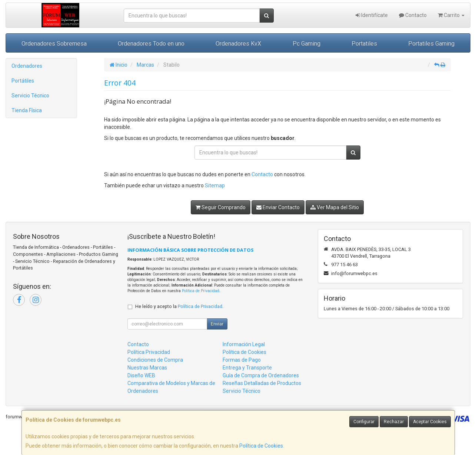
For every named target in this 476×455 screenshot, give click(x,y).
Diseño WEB (141, 375)
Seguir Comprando (221, 207)
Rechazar (394, 422)
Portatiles (364, 44)
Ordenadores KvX (238, 44)
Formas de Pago (242, 360)
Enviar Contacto (278, 207)
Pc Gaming (307, 44)
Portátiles (23, 81)
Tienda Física (27, 110)
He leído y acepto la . (179, 306)
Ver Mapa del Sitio (335, 207)
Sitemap (215, 185)
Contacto (413, 15)
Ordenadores (27, 66)
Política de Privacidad (201, 291)
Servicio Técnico (30, 96)
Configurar (364, 422)
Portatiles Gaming (431, 44)
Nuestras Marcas (147, 368)
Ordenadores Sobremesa (54, 44)
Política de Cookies (261, 446)
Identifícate (372, 15)
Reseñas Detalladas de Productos (262, 383)
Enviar (217, 324)
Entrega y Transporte (247, 368)
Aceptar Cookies (430, 422)
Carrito (451, 15)
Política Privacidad (149, 352)
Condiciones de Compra (155, 360)
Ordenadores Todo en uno (151, 44)
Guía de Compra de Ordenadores (261, 375)
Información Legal (244, 344)
